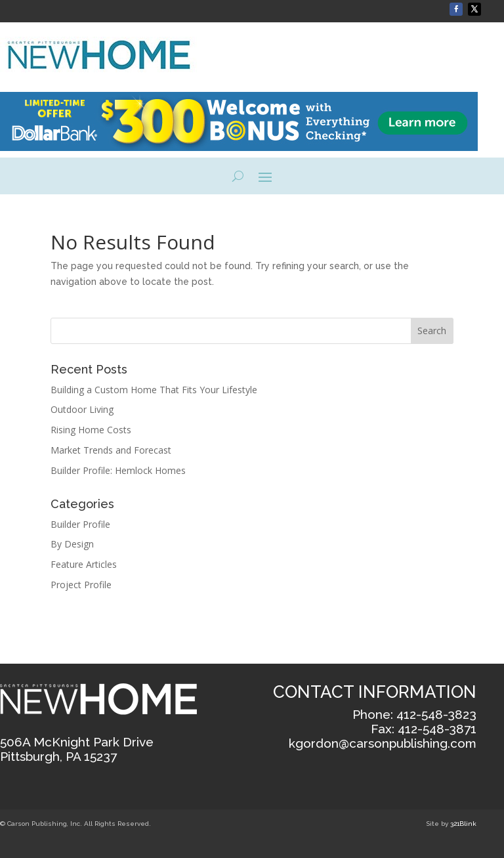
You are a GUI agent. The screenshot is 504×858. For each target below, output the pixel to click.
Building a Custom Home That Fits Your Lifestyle (155, 390)
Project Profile (81, 585)
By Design (72, 544)
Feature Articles (84, 564)
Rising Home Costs (91, 430)
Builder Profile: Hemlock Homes (118, 470)
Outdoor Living (82, 409)
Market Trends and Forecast (111, 450)
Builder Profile (80, 524)
